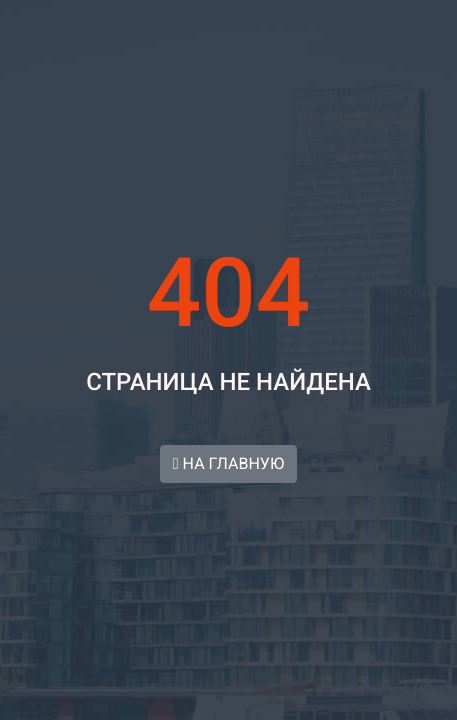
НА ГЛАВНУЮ (228, 463)
